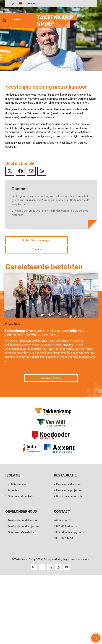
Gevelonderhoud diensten (23, 520)
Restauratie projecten (69, 490)
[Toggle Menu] (16, 21)
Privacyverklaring (53, 559)
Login (12, 4)
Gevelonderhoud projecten (23, 526)
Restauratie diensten (68, 484)
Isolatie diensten (17, 484)
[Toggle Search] (5, 21)
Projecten (13, 490)
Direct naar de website (21, 496)
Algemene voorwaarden (77, 559)
